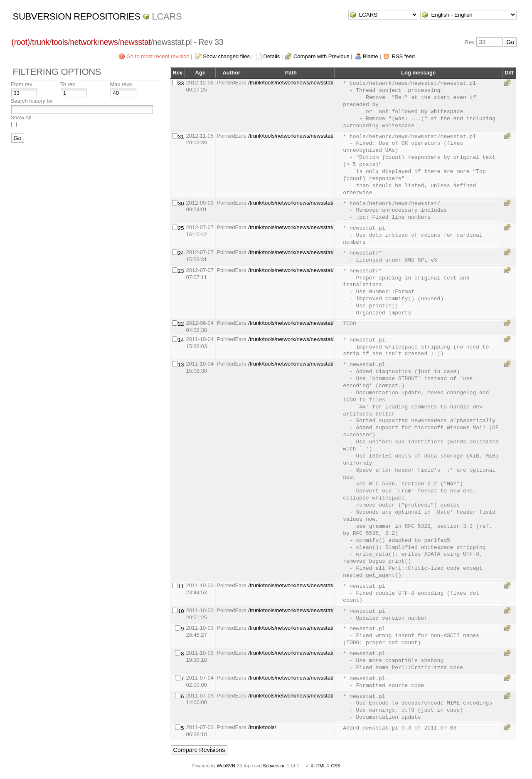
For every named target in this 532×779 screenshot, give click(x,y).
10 (181, 611)
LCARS (167, 16)
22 (181, 324)
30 (181, 204)
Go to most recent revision (158, 56)
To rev (68, 84)
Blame (371, 56)
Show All (21, 117)
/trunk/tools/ (262, 727)
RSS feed (403, 56)
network (84, 42)
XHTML (318, 766)
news (108, 42)
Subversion (274, 766)
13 (181, 365)
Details (272, 56)
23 (181, 271)
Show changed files (226, 56)
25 (181, 228)
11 (181, 586)
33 (181, 83)
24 (181, 253)
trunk (41, 42)
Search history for (32, 101)
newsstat (135, 42)
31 (181, 137)
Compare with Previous (321, 56)
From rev (22, 84)
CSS (336, 766)
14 (181, 340)
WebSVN (226, 766)
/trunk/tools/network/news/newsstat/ (291, 83)
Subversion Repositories (77, 16)
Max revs (121, 84)
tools (60, 42)
